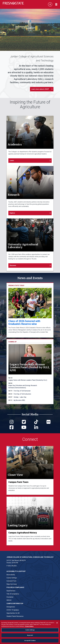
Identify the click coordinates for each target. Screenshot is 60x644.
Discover (13, 265)
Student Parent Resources (15, 616)
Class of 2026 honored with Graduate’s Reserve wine (24, 323)
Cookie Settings (12, 578)
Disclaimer (10, 597)
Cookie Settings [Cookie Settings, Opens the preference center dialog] (30, 630)
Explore (12, 213)
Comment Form (11, 581)
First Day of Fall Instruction (22, 394)
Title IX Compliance (13, 594)
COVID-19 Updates (13, 610)
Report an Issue (12, 584)
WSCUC (9, 600)
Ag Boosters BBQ (19, 400)
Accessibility (11, 575)
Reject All (30, 635)
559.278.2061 (12, 566)
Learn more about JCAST (40, 89)
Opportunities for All (13, 613)
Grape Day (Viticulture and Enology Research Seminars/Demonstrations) (23, 387)
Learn (12, 161)
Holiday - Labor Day (20, 397)
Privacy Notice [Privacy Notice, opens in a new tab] (29, 626)
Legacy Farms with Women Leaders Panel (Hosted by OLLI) (28, 380)
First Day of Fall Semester (22, 391)
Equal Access (11, 591)
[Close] (57, 623)
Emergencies (11, 607)
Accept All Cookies (30, 641)
